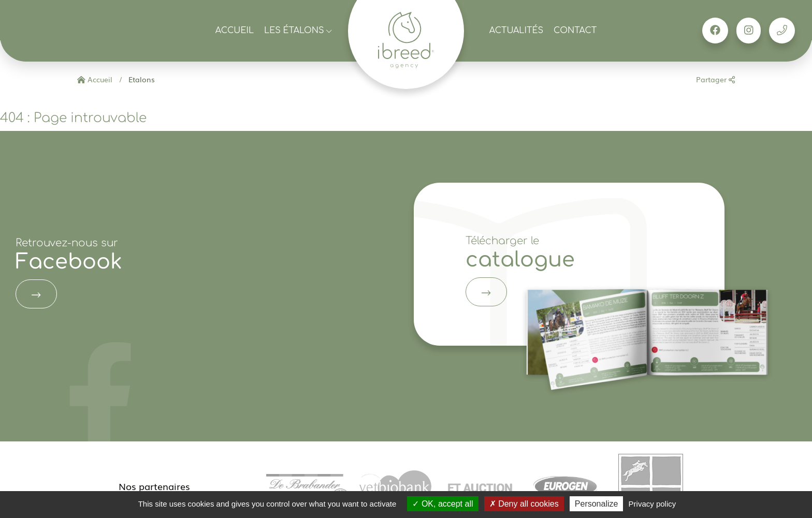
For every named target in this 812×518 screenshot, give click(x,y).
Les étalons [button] (298, 31)
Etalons (141, 79)
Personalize (597, 504)
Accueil (235, 31)
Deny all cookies (524, 504)
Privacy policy (653, 504)
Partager (715, 79)
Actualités (516, 31)
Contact (575, 31)
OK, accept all (443, 504)
